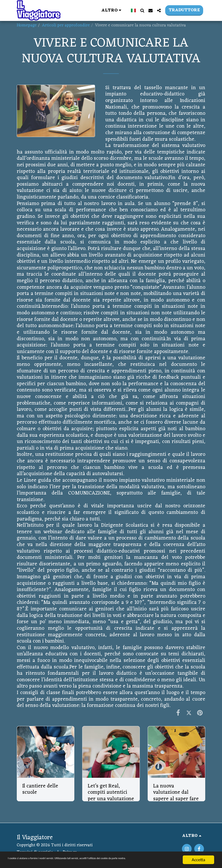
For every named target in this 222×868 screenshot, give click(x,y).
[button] (142, 10)
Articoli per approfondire (66, 25)
